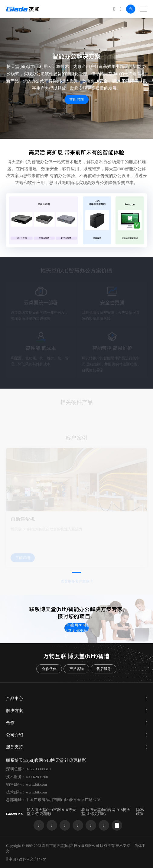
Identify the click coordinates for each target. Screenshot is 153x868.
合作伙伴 (49, 669)
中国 (12, 859)
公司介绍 (15, 735)
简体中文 (26, 859)
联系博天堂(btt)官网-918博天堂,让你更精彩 (76, 628)
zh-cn (41, 859)
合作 (10, 723)
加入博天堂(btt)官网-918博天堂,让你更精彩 (51, 812)
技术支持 (123, 846)
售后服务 (104, 669)
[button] (76, 572)
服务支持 (15, 747)
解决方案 (15, 711)
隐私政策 (140, 812)
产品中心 (15, 699)
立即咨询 (76, 100)
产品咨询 (76, 669)
